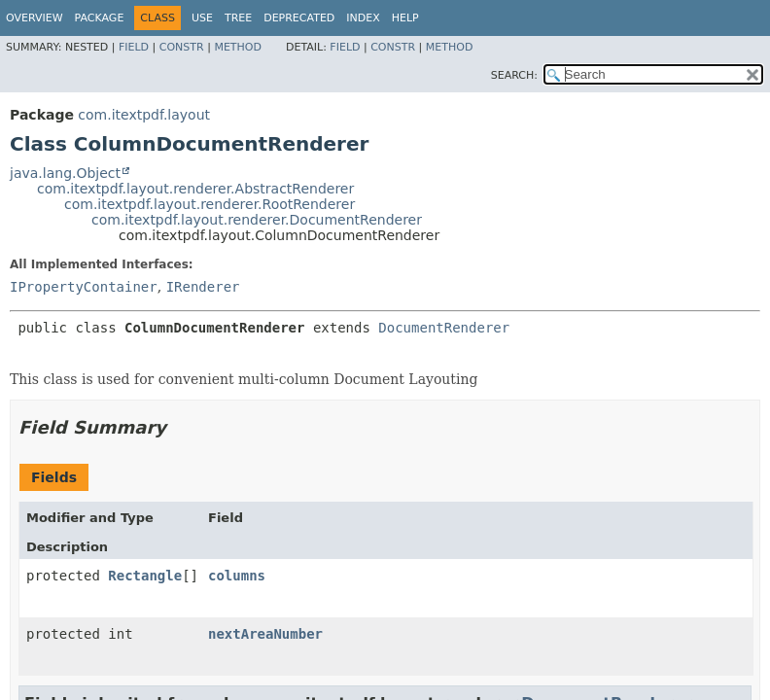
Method (238, 47)
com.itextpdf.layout (144, 115)
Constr (182, 47)
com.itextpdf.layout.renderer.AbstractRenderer (195, 189)
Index (363, 18)
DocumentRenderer (444, 328)
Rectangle (145, 576)
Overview (35, 18)
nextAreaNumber (265, 634)
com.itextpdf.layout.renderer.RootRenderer (210, 204)
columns (237, 576)
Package (100, 18)
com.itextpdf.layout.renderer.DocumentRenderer (257, 220)
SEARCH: (514, 75)
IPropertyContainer (84, 287)
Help (405, 18)
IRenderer (203, 287)
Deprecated (299, 18)
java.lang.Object (65, 173)
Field (134, 47)
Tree (238, 18)
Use (202, 18)
